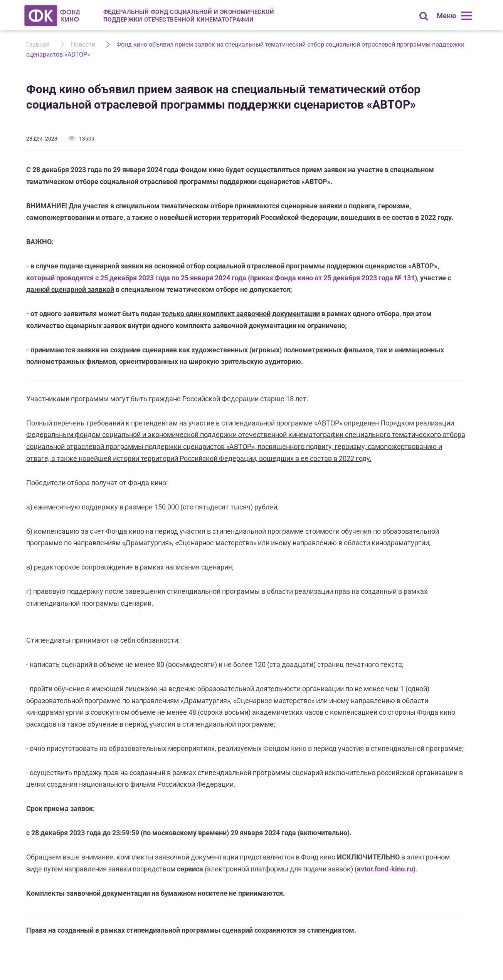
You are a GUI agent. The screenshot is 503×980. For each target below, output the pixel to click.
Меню (447, 16)
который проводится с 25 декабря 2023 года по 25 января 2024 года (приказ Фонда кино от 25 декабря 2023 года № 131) (222, 278)
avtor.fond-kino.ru (385, 869)
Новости (83, 44)
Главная (38, 44)
